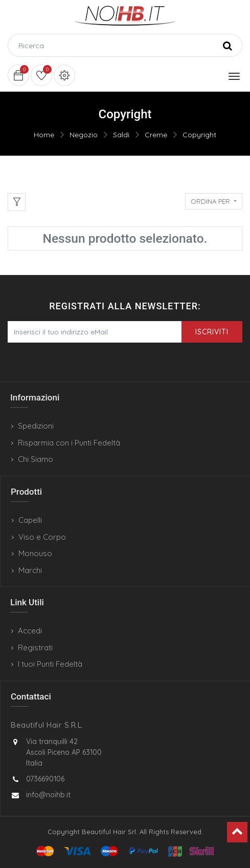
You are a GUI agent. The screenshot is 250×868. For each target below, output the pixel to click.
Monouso (35, 553)
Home (44, 135)
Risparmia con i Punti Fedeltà (69, 443)
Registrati (35, 648)
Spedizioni (36, 426)
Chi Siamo (36, 459)
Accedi (30, 631)
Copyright (199, 135)
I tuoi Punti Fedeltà (50, 664)
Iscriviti (212, 332)
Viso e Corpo (42, 537)
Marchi (30, 570)
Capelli (30, 520)
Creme (156, 135)
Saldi (121, 135)
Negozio (84, 135)
